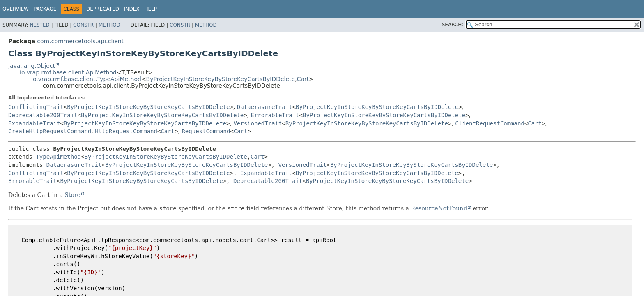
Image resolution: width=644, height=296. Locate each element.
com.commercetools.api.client (80, 41)
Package (45, 9)
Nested (39, 25)
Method (109, 25)
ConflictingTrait (36, 107)
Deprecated (103, 9)
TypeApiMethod (58, 157)
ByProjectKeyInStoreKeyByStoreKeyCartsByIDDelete (221, 79)
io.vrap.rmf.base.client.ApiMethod (68, 72)
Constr (83, 25)
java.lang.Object (32, 66)
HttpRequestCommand (126, 131)
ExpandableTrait (34, 123)
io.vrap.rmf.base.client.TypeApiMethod (86, 79)
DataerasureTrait (265, 107)
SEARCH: (453, 25)
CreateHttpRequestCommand (50, 131)
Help (151, 9)
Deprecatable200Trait (43, 115)
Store (72, 195)
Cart (303, 79)
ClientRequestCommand (490, 123)
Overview (16, 9)
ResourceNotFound (439, 208)
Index (132, 9)
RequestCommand (206, 131)
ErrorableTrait (275, 115)
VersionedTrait (258, 123)
